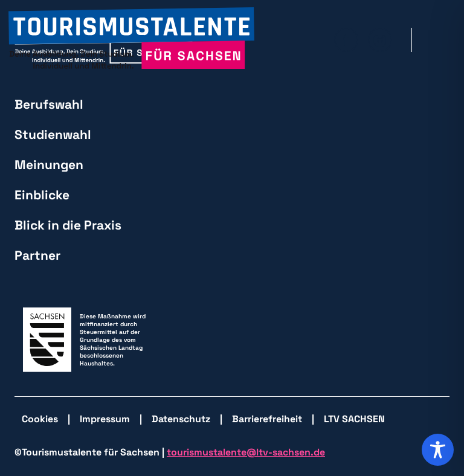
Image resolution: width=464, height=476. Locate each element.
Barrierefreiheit (267, 419)
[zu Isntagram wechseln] (380, 40)
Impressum (105, 419)
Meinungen (49, 165)
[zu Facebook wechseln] (346, 40)
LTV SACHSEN (354, 419)
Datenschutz (181, 419)
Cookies (40, 419)
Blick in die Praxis (68, 225)
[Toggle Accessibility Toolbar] (438, 450)
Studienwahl (53, 134)
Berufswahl (49, 104)
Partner (37, 255)
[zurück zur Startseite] (131, 40)
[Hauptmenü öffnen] (440, 40)
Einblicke (42, 195)
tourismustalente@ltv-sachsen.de (246, 452)
